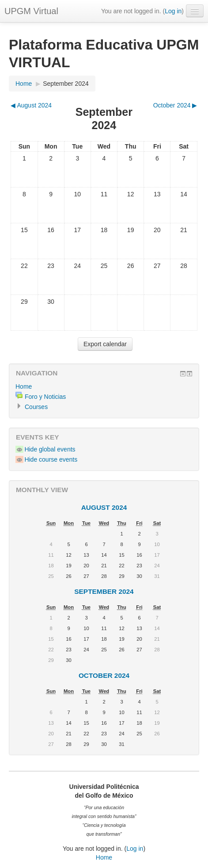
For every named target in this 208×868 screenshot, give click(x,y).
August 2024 (104, 507)
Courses (36, 407)
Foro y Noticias (45, 397)
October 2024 (104, 675)
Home (24, 84)
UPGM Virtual (31, 11)
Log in (173, 11)
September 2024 (66, 84)
